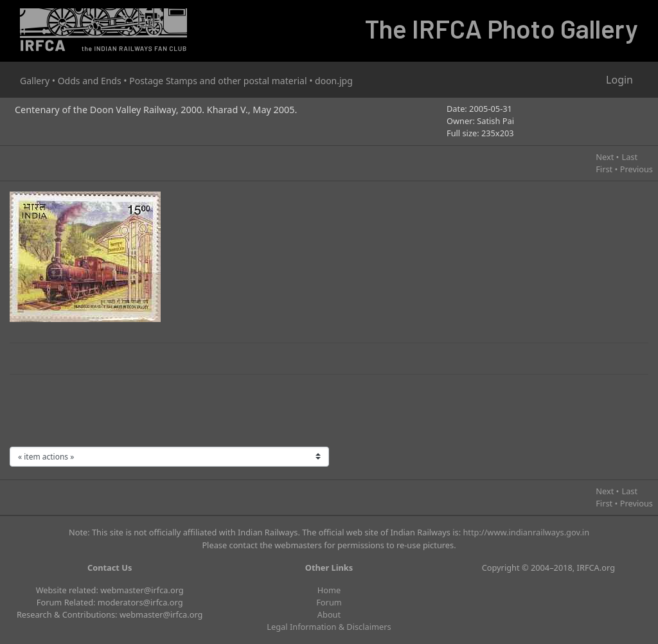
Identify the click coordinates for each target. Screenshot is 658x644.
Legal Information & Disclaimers (329, 627)
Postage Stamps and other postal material (218, 81)
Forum (329, 602)
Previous (636, 169)
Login (619, 80)
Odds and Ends (90, 81)
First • (607, 169)
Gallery (35, 81)
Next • (607, 157)
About (329, 614)
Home (329, 590)
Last (629, 157)
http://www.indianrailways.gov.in (526, 532)
